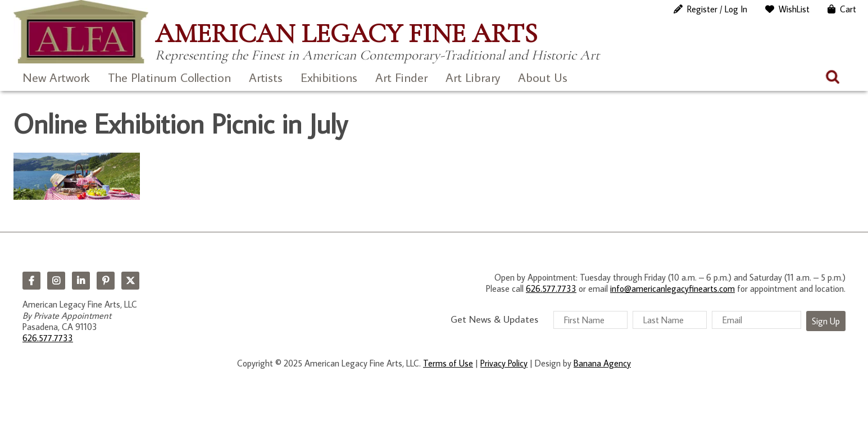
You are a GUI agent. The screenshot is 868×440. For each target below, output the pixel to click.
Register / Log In (717, 9)
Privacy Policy (504, 363)
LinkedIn (81, 281)
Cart (848, 9)
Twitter (130, 281)
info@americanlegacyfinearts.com (672, 288)
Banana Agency (602, 363)
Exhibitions (329, 77)
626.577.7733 (48, 338)
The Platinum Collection (169, 77)
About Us (543, 77)
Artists (266, 77)
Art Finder (401, 77)
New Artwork (56, 77)
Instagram (56, 281)
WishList (794, 9)
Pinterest (106, 281)
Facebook (31, 281)
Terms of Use (448, 363)
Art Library (473, 77)
